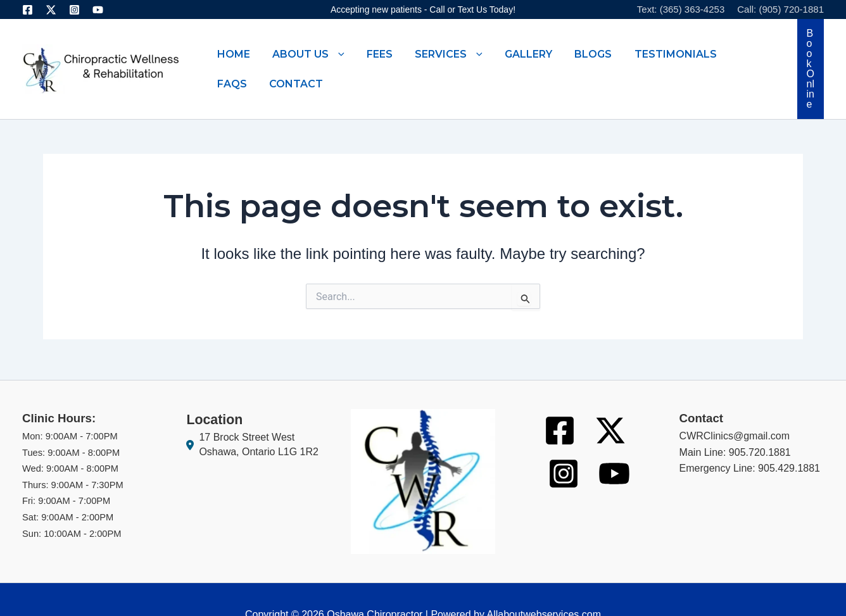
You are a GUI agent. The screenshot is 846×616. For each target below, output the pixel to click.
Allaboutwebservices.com (544, 584)
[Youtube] (98, 10)
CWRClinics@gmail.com (735, 405)
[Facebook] (28, 10)
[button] (314, 54)
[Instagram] (74, 10)
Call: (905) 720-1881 (780, 9)
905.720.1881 (760, 422)
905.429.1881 (789, 438)
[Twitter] (51, 10)
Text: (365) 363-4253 (681, 9)
